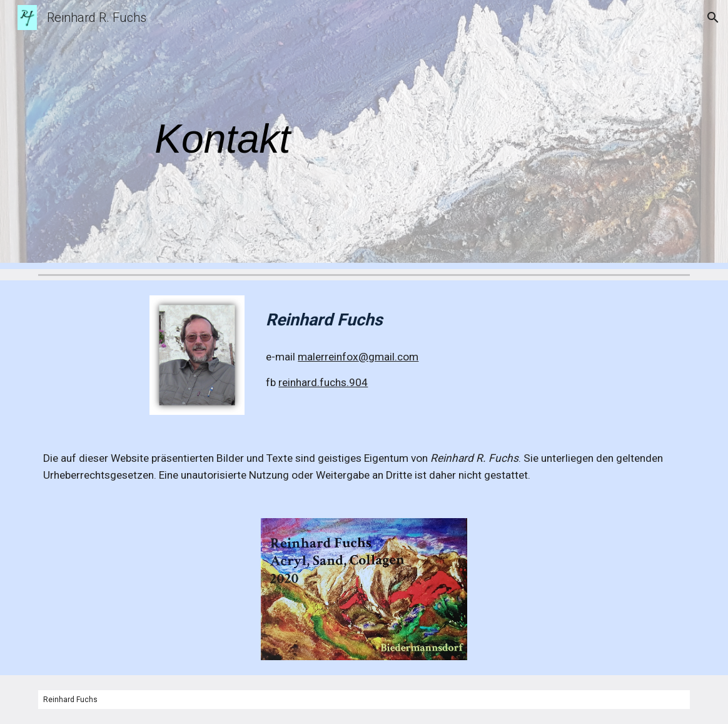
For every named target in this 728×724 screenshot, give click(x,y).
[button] (713, 18)
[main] (364, 135)
